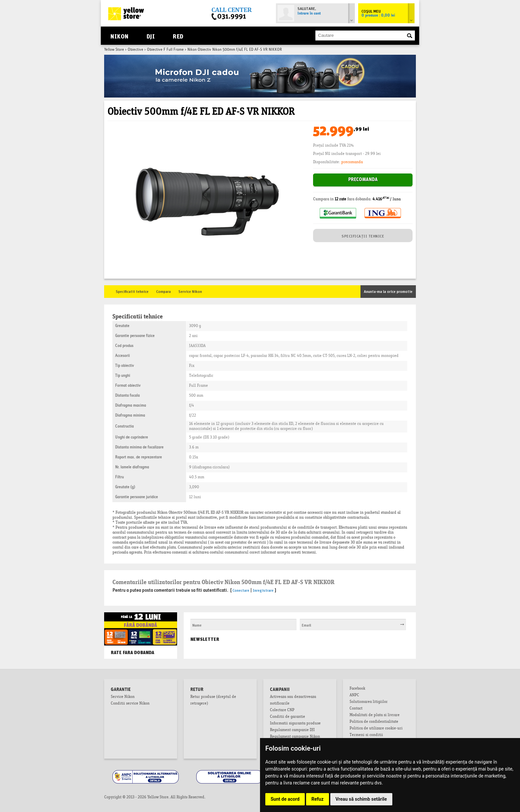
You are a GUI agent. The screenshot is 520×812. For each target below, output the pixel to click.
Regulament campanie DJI (292, 730)
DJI (151, 36)
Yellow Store (114, 50)
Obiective (135, 50)
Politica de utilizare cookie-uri (376, 729)
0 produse (378, 16)
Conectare (241, 590)
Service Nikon (190, 291)
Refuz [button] (318, 799)
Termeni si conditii (366, 735)
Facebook (357, 689)
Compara (163, 291)
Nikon (119, 36)
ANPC (354, 696)
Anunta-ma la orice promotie (388, 291)
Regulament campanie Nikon (295, 737)
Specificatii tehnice (132, 291)
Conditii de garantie (288, 717)
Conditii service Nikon (130, 704)
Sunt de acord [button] (285, 799)
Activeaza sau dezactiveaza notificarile (293, 701)
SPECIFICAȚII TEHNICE (363, 236)
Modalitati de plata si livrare (375, 715)
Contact (356, 709)
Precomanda (363, 180)
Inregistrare (263, 590)
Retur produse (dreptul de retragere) (213, 701)
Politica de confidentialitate (374, 722)
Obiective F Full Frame (165, 50)
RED (178, 36)
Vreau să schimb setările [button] (361, 799)
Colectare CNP (282, 710)
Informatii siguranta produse (295, 724)
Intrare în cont (309, 14)
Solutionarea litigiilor (369, 702)
